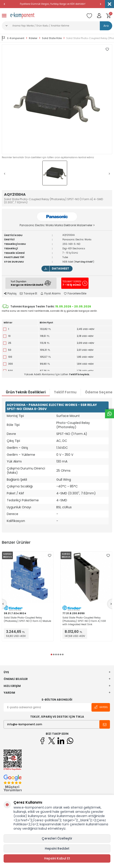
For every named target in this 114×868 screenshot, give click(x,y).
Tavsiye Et (28, 294)
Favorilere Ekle (75, 294)
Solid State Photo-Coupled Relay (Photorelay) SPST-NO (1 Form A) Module (27, 619)
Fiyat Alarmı (51, 294)
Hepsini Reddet (57, 848)
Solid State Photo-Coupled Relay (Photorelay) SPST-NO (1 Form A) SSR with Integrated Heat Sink (84, 621)
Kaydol (101, 707)
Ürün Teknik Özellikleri (26, 392)
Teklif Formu (65, 392)
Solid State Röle (52, 38)
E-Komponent (13, 38)
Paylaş (10, 294)
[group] (57, 99)
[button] (5, 4)
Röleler (33, 38)
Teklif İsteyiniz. (79, 374)
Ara (106, 26)
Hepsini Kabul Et (57, 858)
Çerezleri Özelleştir (57, 838)
